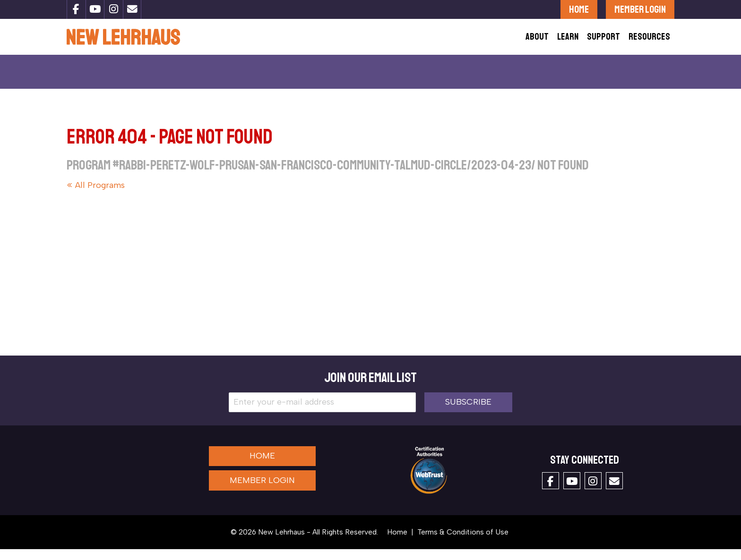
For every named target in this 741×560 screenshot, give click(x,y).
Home (579, 9)
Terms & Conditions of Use (463, 543)
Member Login (640, 9)
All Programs (100, 196)
